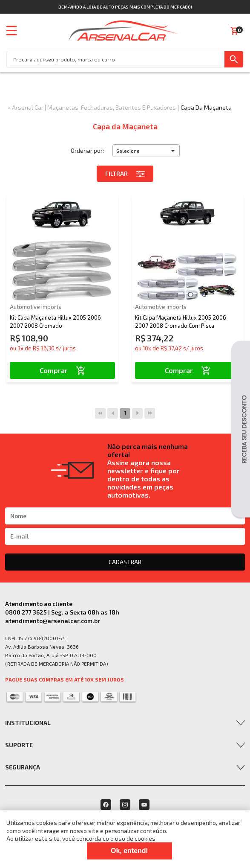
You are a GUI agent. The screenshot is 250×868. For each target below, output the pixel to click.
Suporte (19, 745)
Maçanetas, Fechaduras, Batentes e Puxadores (112, 107)
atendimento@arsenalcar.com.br (53, 621)
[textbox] (116, 59)
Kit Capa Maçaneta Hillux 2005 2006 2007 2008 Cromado (55, 321)
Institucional (28, 723)
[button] (146, 151)
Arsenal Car (28, 107)
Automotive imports (36, 307)
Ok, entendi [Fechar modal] (129, 851)
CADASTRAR (125, 562)
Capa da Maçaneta (206, 107)
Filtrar (125, 174)
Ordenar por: (87, 150)
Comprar (62, 370)
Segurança (23, 767)
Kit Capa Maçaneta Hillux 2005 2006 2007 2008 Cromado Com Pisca (181, 321)
